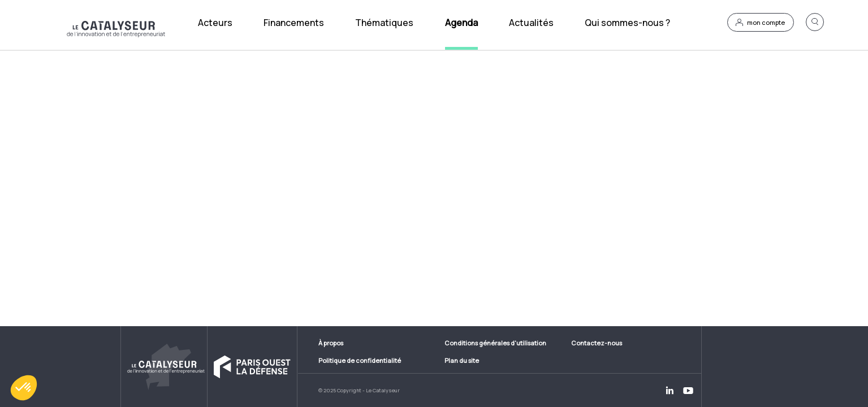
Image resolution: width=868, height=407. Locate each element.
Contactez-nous (597, 343)
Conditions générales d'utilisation (495, 343)
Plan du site (462, 360)
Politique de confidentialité (360, 360)
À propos (331, 343)
